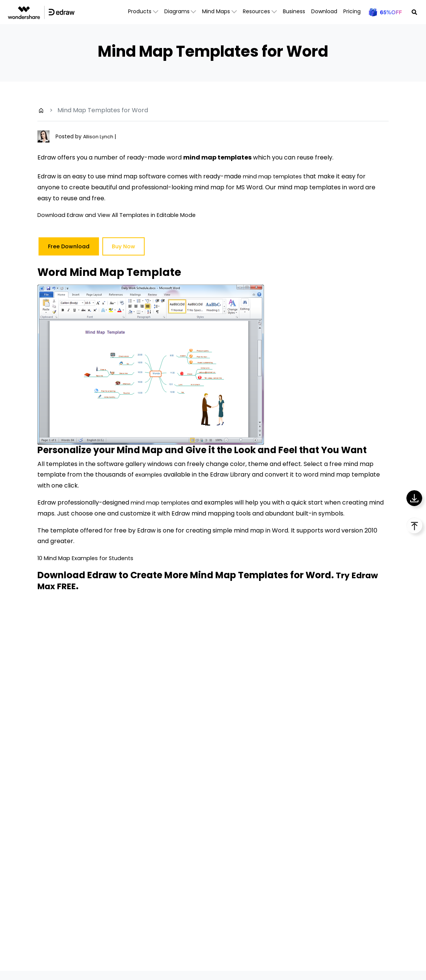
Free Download (69, 246)
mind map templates (274, 176)
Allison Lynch (100, 136)
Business (294, 11)
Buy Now (123, 246)
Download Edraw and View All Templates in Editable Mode (123, 215)
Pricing (352, 11)
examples (150, 475)
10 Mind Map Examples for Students (90, 558)
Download (324, 11)
